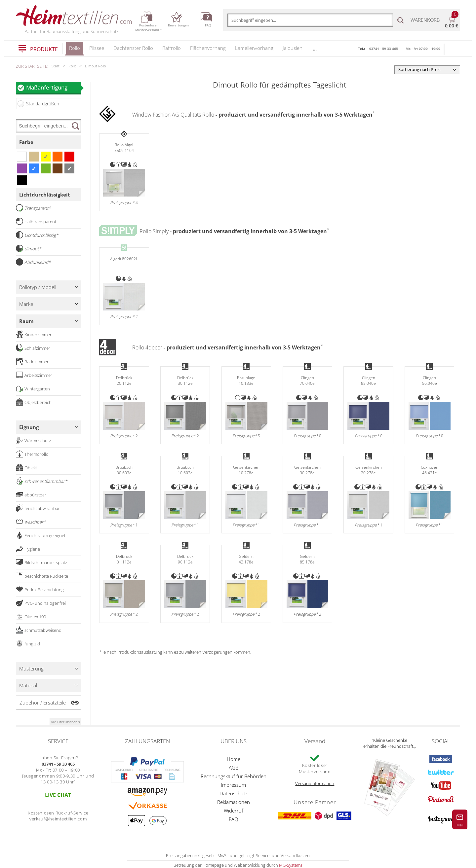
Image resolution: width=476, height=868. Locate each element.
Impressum (233, 785)
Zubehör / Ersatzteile (43, 703)
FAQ (233, 819)
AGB (234, 768)
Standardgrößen (43, 104)
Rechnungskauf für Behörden (234, 776)
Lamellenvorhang (254, 48)
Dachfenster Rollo (133, 48)
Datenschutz (234, 793)
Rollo (75, 50)
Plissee (97, 48)
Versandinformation (315, 783)
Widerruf (234, 811)
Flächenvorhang (208, 48)
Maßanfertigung (54, 87)
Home (234, 759)
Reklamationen (234, 802)
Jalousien (293, 48)
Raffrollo (172, 48)
